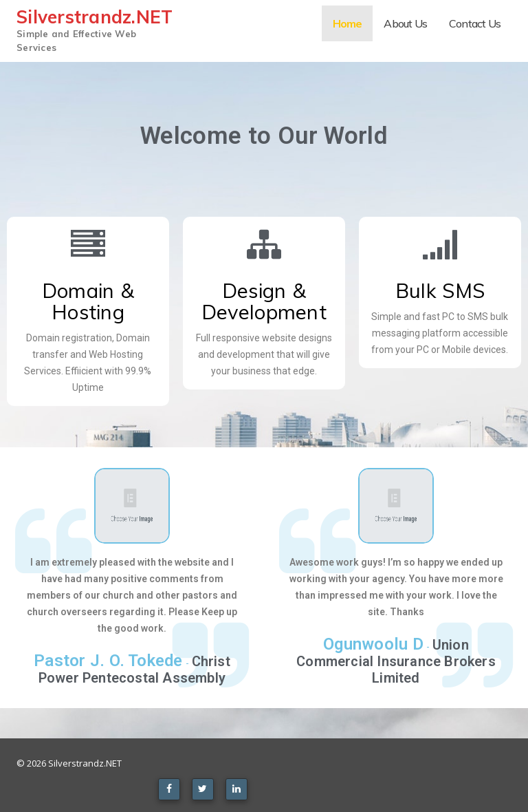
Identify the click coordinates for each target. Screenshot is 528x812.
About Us (405, 23)
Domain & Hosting (88, 301)
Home (348, 23)
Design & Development (264, 301)
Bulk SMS (440, 290)
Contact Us (475, 23)
